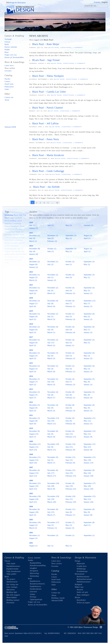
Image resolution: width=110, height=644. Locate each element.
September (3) (71, 235)
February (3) (70, 319)
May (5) (87, 264)
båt (6, 257)
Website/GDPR (10, 127)
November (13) (53, 418)
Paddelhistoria (35, 586)
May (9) (87, 408)
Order (7, 89)
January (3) (88, 358)
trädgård (19, 260)
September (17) (90, 483)
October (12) (70, 457)
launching (64, 111)
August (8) (33, 421)
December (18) (35, 496)
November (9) (53, 457)
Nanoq (7, 226)
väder (16, 257)
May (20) (87, 486)
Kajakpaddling (35, 563)
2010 (31, 428)
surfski (7, 246)
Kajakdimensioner (13, 566)
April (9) (33, 424)
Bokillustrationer (83, 577)
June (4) (69, 277)
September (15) (90, 496)
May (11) (87, 434)
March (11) (52, 424)
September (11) (90, 301)
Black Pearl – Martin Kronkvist (48, 155)
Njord (7, 218)
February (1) (89, 225)
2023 (31, 259)
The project (11, 579)
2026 (31, 222)
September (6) (89, 288)
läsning (7, 232)
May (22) (87, 447)
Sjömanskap (34, 576)
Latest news (9, 65)
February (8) (70, 450)
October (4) (70, 288)
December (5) (34, 340)
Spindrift (21, 243)
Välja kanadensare (13, 571)
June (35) (69, 473)
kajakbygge (19, 240)
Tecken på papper (83, 603)
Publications (9, 87)
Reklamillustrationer (84, 579)
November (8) (35, 249)
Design (77, 561)
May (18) (87, 460)
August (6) (33, 264)
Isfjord (19, 221)
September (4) (89, 314)
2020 (31, 298)
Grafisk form (82, 566)
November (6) (53, 431)
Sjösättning (66, 48)
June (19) (69, 486)
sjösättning (68, 95)
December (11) (35, 444)
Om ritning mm (12, 584)
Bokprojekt (81, 563)
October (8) (70, 392)
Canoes (7, 81)
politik (13, 254)
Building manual (13, 600)
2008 (31, 454)
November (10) (53, 444)
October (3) (70, 262)
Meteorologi (34, 573)
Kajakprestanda (12, 569)
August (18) (34, 512)
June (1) (51, 225)
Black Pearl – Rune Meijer (46, 44)
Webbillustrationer (84, 582)
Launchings (17, 223)
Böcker (77, 597)
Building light (12, 592)
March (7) (51, 398)
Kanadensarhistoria (37, 584)
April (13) (33, 450)
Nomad (7, 243)
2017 (31, 337)
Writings (33, 597)
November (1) (53, 262)
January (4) (34, 254)
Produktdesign (82, 571)
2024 (31, 246)
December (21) (35, 483)
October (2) (70, 275)
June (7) (69, 303)
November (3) (53, 340)
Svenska (97, 2)
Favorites (8, 71)
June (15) (69, 434)
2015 (31, 363)
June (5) (69, 316)
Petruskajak (15, 226)
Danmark (8, 237)
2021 (31, 285)
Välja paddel (11, 574)
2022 (31, 272)
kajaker (22, 257)
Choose (7, 42)
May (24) (87, 473)
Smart (13, 232)
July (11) (51, 343)
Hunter (22, 226)
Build (7, 44)
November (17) (53, 522)
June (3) (69, 356)
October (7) (70, 522)
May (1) (69, 238)
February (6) (70, 463)
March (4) (51, 306)
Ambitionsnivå (12, 582)
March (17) (52, 476)
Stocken (10, 257)
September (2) (71, 249)
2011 (31, 415)
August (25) (34, 486)
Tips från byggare (13, 595)
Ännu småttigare (83, 595)
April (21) (33, 502)
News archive (10, 68)
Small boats (9, 84)
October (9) (70, 483)
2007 (31, 467)
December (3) (34, 301)
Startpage (8, 39)
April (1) (87, 238)
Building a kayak (15, 113)
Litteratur (33, 591)
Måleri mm (79, 587)
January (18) (89, 476)
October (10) (70, 496)
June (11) (69, 460)
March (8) (51, 489)
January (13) (89, 463)
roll (22, 232)
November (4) (53, 301)
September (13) (90, 457)
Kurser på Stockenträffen (14, 57)
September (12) (90, 431)
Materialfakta (12, 597)
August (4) (33, 316)
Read (6, 52)
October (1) (52, 249)
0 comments (80, 63)
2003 (31, 520)
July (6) (50, 290)
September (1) (89, 535)
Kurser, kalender (11, 47)
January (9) (88, 437)
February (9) (70, 424)
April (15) (33, 489)
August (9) (33, 408)
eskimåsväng (19, 251)
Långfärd (33, 568)
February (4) (70, 332)
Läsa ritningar (12, 587)
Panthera (19, 229)
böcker (12, 229)
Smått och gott (82, 592)
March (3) (51, 319)
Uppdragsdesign (36, 599)
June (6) (69, 408)
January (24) (89, 502)
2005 (31, 493)
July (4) (32, 251)
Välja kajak (11, 563)
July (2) (50, 264)
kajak (12, 240)
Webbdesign (81, 569)
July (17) (51, 473)
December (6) (34, 431)
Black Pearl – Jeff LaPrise (45, 123)
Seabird (13, 260)
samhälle (14, 243)
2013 (31, 389)
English (105, 2)
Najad (18, 232)
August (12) (34, 447)
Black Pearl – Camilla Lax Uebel (49, 92)
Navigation (34, 571)
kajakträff (18, 218)
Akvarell (80, 590)
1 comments (78, 48)
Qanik (7, 260)
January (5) (88, 424)
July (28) (51, 486)
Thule (22, 235)
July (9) (50, 330)
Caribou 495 (9, 251)
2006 (31, 480)
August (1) (33, 546)
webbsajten (14, 246)
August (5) (33, 356)
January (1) (34, 228)
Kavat (7, 221)
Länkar (33, 594)
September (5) (89, 392)
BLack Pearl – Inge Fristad (46, 60)
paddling (13, 221)
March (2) (33, 280)
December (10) (35, 522)
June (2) (51, 238)
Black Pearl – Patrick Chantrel (48, 108)
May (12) (87, 421)
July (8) (50, 303)
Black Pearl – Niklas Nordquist (48, 76)
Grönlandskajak (10, 249)
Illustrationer (80, 574)
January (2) (34, 267)
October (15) (70, 470)
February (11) (71, 437)
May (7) (87, 303)
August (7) (33, 303)
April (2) (33, 293)
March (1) (33, 241)
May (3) (87, 356)
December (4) (34, 470)
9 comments (80, 95)
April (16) (33, 463)
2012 (31, 402)
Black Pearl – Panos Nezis (46, 139)
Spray (7, 240)
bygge (12, 218)
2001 (31, 543)
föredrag (21, 237)
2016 (31, 350)
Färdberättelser (36, 589)
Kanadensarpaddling (38, 565)
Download (10, 603)
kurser (7, 229)
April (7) (33, 398)
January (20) (89, 489)
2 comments (84, 158)
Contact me (9, 97)
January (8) (88, 450)
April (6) (33, 306)
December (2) (34, 262)
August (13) (34, 434)
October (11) (70, 509)
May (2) (69, 225)
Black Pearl (54, 48)
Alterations (11, 590)
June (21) (69, 447)
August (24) (34, 499)
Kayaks (7, 79)
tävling (15, 237)
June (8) (69, 395)
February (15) (71, 476)
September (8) (89, 470)
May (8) (87, 382)
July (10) (51, 382)
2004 (31, 506)
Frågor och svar (11, 55)
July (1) (32, 225)
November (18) (53, 483)
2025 (31, 233)
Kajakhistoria (35, 581)
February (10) (71, 502)
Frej (25, 215)
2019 (31, 311)
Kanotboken (81, 600)
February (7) (70, 515)
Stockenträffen (21, 254)
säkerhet (16, 235)
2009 (31, 441)
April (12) (33, 476)
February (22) (71, 489)
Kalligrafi (78, 584)
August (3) (33, 277)
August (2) (88, 235)
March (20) (52, 502)
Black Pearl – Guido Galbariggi (48, 171)
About (7, 100)
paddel (7, 254)
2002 (31, 533)
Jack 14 (20, 249)
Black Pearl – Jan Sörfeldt (46, 187)
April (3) (33, 332)
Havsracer (8, 235)
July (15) (51, 512)
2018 (31, 324)
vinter (7, 262)
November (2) (53, 235)
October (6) (70, 418)
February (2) (52, 241)
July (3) (32, 238)
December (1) (34, 235)
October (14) (70, 444)
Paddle (7, 49)
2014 (31, 376)
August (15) (34, 460)
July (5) (50, 460)
